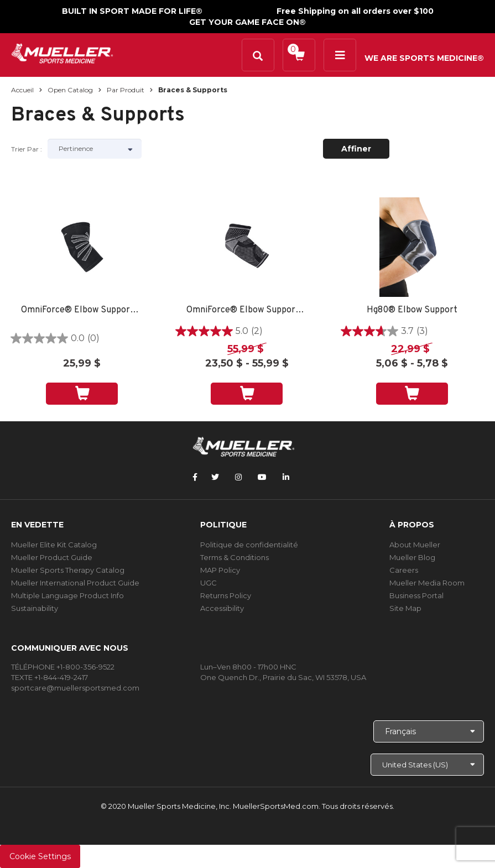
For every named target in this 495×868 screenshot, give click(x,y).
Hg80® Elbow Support (412, 310)
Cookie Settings (40, 856)
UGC (209, 583)
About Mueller (415, 545)
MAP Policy (220, 570)
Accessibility (222, 608)
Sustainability (35, 608)
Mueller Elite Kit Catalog (54, 545)
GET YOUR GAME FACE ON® (247, 22)
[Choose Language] (429, 731)
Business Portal (416, 595)
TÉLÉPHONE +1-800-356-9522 (63, 667)
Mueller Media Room (427, 583)
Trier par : (27, 149)
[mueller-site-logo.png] (62, 52)
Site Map (405, 608)
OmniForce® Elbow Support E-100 (82, 310)
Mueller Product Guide (52, 557)
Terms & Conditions (235, 557)
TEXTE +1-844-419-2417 (49, 677)
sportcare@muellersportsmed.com (75, 688)
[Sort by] (95, 149)
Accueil (22, 90)
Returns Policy (226, 595)
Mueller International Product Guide (75, 583)
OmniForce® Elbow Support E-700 (247, 310)
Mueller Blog (412, 557)
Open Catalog (70, 90)
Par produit (126, 90)
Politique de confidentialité (249, 545)
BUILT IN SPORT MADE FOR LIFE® (132, 11)
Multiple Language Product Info (67, 595)
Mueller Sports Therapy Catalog (68, 570)
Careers (404, 570)
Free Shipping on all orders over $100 (355, 11)
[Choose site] (427, 765)
